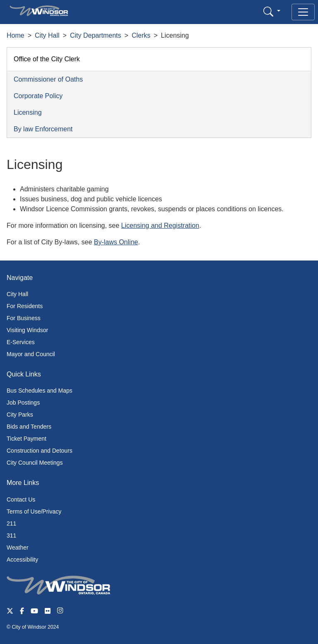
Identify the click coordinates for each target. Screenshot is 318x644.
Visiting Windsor (27, 330)
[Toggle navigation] (303, 12)
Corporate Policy (38, 96)
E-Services (21, 342)
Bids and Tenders (29, 427)
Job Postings (23, 403)
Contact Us (21, 499)
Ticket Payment (26, 439)
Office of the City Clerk (47, 59)
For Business (24, 318)
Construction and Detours (40, 451)
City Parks (20, 415)
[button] (272, 11)
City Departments (96, 35)
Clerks (141, 35)
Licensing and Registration (160, 226)
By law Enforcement (43, 129)
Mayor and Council (31, 354)
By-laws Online (116, 242)
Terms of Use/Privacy (34, 511)
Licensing (28, 112)
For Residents (25, 306)
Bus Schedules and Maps (40, 391)
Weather (18, 548)
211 (11, 523)
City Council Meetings (35, 463)
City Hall (47, 35)
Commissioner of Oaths (48, 79)
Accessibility (22, 560)
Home (16, 35)
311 (11, 535)
